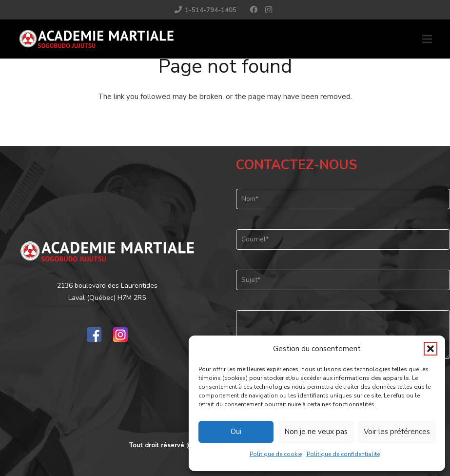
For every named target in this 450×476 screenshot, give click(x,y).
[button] (430, 349)
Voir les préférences (397, 432)
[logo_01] (97, 39)
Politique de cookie (276, 454)
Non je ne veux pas (316, 432)
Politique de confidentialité (343, 454)
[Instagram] (269, 10)
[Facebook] (254, 10)
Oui (236, 432)
